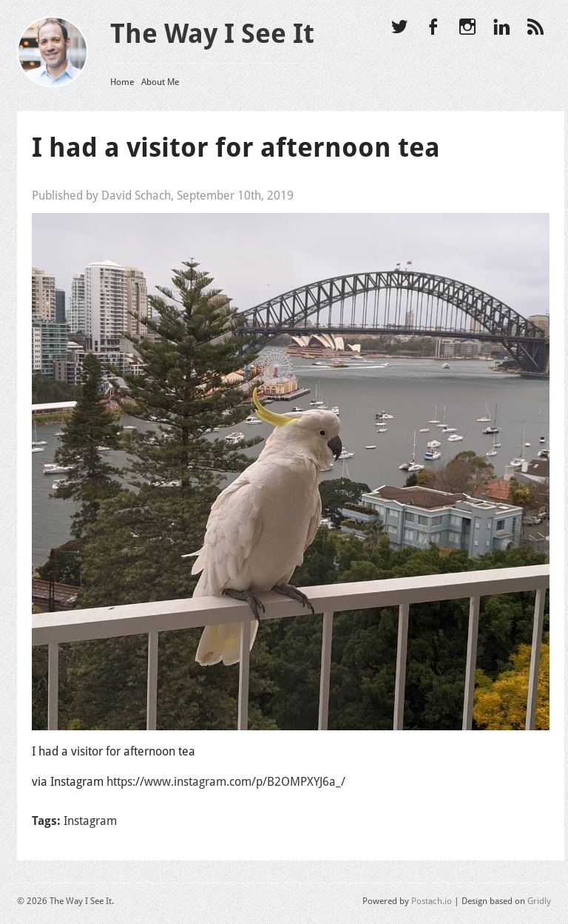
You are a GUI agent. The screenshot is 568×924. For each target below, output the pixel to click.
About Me (160, 82)
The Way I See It (212, 34)
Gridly (539, 901)
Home (122, 82)
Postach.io (432, 901)
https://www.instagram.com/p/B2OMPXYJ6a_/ (226, 782)
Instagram (90, 821)
